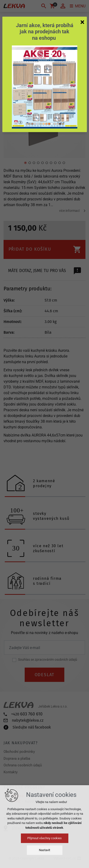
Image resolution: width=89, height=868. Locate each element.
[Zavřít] (82, 22)
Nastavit (44, 850)
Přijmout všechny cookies (44, 838)
